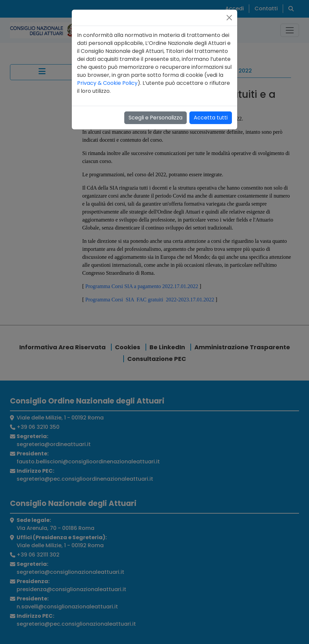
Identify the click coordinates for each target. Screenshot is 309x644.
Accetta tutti (211, 118)
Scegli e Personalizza (155, 118)
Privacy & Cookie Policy (107, 83)
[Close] (229, 18)
